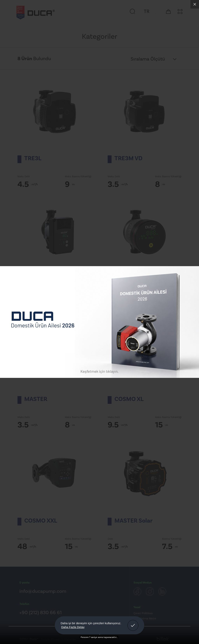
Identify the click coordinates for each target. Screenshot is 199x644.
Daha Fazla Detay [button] (73, 627)
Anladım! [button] (133, 622)
